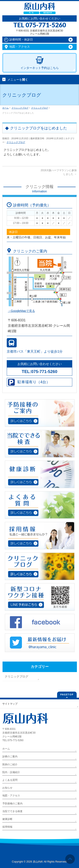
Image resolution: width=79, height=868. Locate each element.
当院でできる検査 (12, 811)
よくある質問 (10, 780)
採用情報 (7, 827)
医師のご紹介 (10, 764)
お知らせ (7, 788)
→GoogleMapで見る (21, 311)
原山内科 (38, 862)
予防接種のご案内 (12, 804)
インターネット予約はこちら (40, 68)
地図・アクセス (11, 796)
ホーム (6, 749)
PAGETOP (67, 694)
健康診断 (7, 819)
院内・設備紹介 (11, 772)
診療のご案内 (10, 756)
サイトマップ (10, 704)
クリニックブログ (16, 142)
